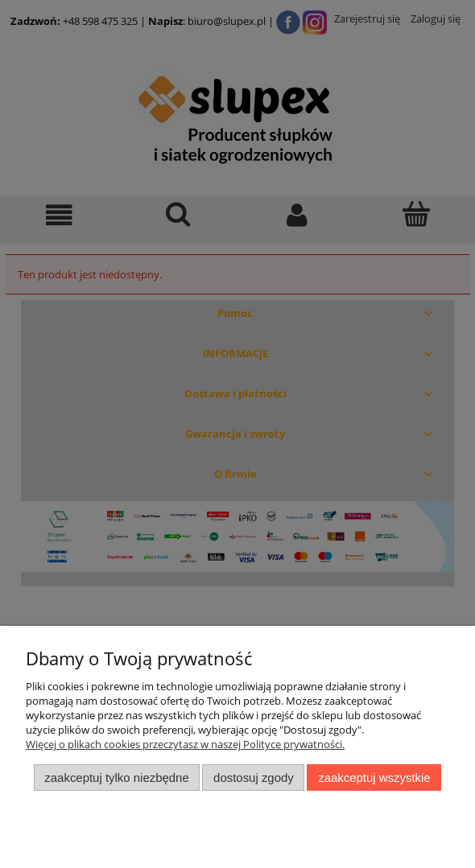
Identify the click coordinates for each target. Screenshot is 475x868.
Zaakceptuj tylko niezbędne (116, 777)
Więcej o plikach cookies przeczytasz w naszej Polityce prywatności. (185, 744)
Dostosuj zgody (254, 777)
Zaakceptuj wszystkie (374, 777)
